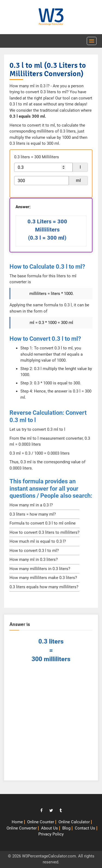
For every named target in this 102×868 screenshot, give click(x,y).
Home (17, 822)
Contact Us (85, 828)
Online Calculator (74, 822)
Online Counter (41, 822)
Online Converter (22, 828)
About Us (50, 828)
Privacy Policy (51, 834)
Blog (66, 828)
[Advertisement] (51, 724)
